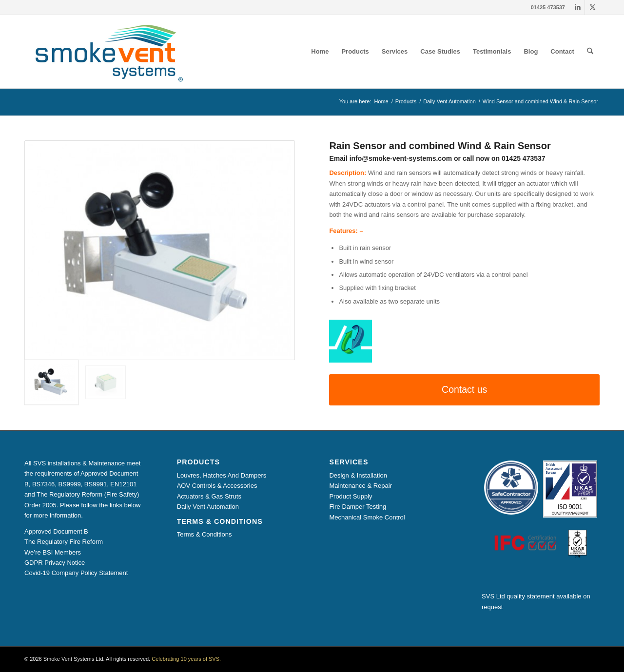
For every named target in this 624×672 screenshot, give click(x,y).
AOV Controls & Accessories (217, 486)
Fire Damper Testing (358, 507)
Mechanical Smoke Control (367, 517)
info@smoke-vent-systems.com (401, 158)
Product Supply (351, 496)
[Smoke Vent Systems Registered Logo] (106, 52)
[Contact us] (464, 390)
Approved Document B (56, 531)
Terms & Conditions (205, 534)
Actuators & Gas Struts (209, 496)
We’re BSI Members (53, 552)
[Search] (590, 52)
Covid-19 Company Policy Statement (76, 573)
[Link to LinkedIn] (577, 7)
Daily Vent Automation (208, 507)
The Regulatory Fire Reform (64, 542)
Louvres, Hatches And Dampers (222, 475)
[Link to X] (592, 7)
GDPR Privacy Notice (55, 563)
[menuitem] (320, 52)
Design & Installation (358, 475)
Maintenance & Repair (361, 486)
